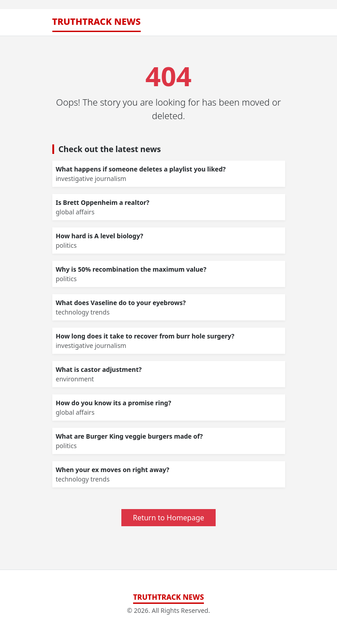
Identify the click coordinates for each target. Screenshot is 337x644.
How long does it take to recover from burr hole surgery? (145, 336)
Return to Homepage (168, 518)
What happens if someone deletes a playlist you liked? (141, 169)
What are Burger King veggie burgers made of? (129, 436)
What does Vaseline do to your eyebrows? (121, 303)
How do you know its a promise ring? (114, 403)
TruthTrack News (97, 21)
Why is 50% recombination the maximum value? (131, 269)
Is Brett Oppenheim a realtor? (103, 202)
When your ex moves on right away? (113, 470)
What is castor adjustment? (99, 369)
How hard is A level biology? (100, 236)
